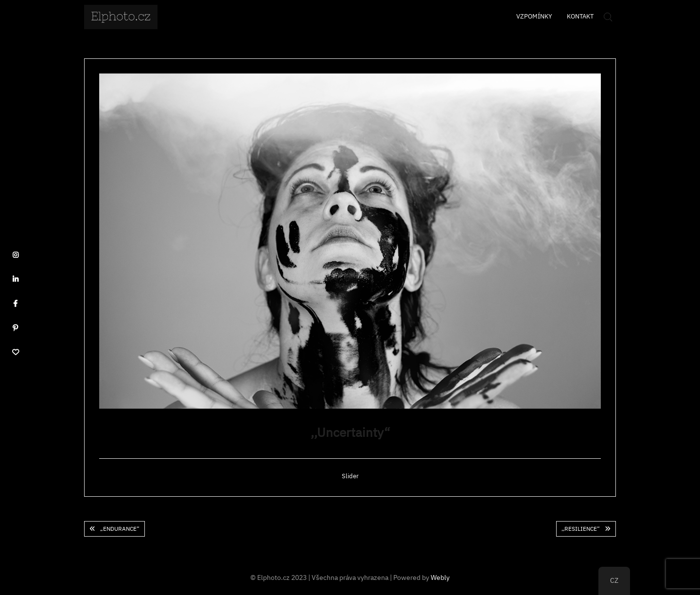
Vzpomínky (534, 16)
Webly (440, 577)
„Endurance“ (120, 529)
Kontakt (580, 16)
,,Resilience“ (581, 529)
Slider (350, 476)
